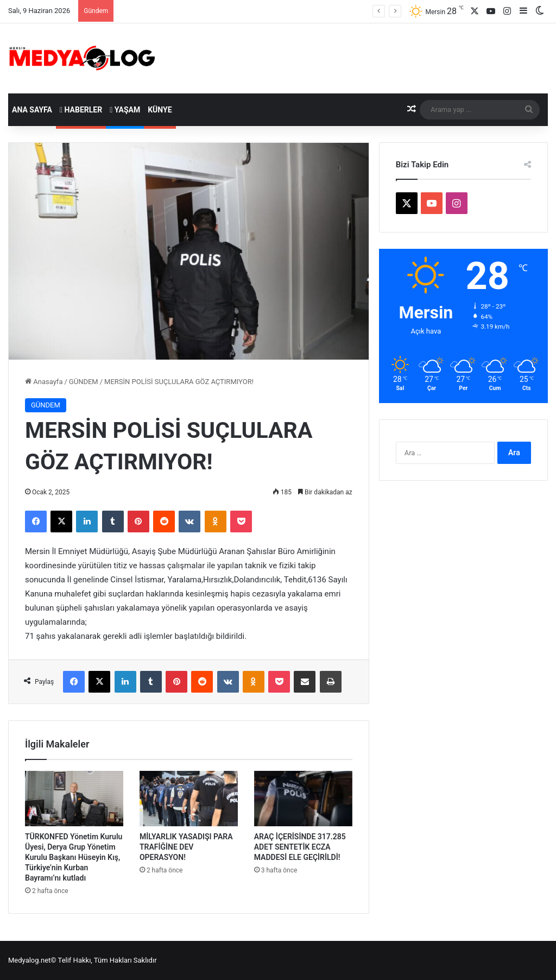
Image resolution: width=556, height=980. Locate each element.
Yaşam (125, 110)
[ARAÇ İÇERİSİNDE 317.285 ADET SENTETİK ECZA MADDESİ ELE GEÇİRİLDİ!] (303, 799)
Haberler (81, 110)
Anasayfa (44, 382)
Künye (160, 110)
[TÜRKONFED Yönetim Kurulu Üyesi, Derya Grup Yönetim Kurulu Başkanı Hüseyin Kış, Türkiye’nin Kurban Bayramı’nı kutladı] (74, 799)
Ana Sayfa (32, 110)
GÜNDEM (84, 382)
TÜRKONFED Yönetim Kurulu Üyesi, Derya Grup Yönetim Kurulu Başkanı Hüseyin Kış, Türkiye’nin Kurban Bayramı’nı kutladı (74, 857)
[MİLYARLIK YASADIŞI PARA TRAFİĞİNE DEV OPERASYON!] (189, 799)
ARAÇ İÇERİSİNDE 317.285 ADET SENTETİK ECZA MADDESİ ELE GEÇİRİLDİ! (300, 847)
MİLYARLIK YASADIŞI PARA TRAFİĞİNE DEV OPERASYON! (186, 847)
